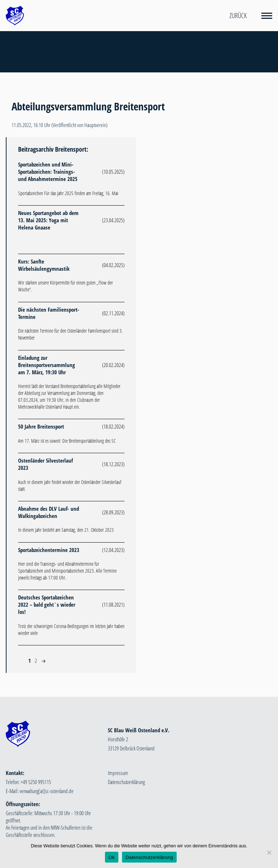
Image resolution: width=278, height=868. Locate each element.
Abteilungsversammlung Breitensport (88, 106)
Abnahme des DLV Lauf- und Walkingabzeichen (49, 512)
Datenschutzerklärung (126, 782)
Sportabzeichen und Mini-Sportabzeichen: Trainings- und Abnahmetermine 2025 (48, 172)
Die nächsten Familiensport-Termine (49, 313)
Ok (112, 857)
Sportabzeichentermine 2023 (49, 550)
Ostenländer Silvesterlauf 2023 (45, 464)
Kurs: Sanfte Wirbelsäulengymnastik (44, 265)
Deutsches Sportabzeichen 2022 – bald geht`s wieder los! (47, 604)
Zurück (238, 16)
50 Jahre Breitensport (41, 426)
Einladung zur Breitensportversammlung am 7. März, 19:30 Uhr (47, 365)
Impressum (118, 773)
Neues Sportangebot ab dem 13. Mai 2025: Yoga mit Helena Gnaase (48, 220)
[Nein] (269, 852)
